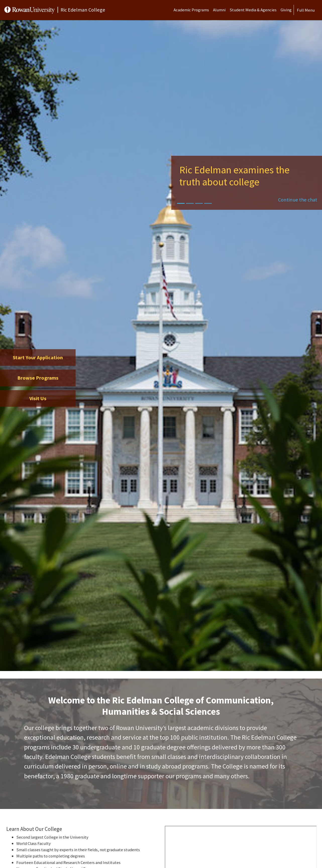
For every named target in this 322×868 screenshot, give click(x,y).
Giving (286, 10)
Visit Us (38, 398)
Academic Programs (191, 10)
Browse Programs (38, 378)
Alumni (219, 10)
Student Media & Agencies (253, 10)
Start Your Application (38, 358)
